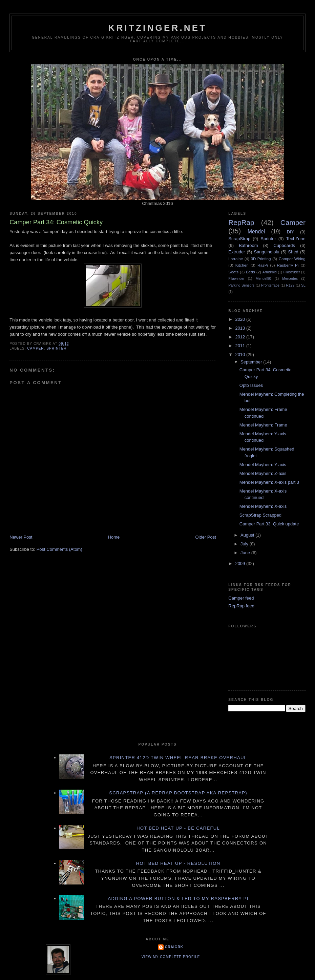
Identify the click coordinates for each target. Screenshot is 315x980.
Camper (35, 348)
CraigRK (174, 947)
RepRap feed (241, 606)
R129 (290, 285)
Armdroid (270, 272)
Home (114, 537)
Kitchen (242, 265)
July (245, 544)
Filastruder (292, 272)
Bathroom (248, 245)
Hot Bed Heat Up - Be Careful (178, 828)
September (252, 362)
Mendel (256, 232)
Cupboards (284, 245)
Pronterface (270, 285)
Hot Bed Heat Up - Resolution (178, 863)
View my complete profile (171, 957)
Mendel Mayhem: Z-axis (263, 473)
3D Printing (261, 259)
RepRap (241, 222)
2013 (241, 328)
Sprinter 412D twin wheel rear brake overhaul (178, 758)
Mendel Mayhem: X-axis (263, 506)
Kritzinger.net (158, 28)
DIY (291, 232)
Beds (250, 272)
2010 (241, 355)
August (248, 535)
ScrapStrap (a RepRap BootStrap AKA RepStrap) (178, 793)
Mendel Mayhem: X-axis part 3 (269, 482)
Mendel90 (264, 279)
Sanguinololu (266, 252)
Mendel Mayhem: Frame (263, 425)
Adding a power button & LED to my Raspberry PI (178, 899)
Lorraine (236, 259)
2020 (241, 319)
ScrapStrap (239, 239)
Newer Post (21, 537)
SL (303, 285)
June (246, 553)
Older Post (205, 537)
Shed (293, 252)
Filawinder (236, 279)
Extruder (237, 252)
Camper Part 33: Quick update (269, 524)
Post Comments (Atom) (59, 549)
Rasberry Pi (288, 265)
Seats (233, 272)
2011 (241, 346)
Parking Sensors (241, 285)
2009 (241, 564)
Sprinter (56, 348)
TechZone (296, 239)
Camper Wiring (292, 259)
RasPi (263, 265)
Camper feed (241, 598)
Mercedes (290, 279)
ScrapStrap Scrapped (260, 515)
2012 (241, 337)
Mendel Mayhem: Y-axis (263, 465)
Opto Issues (251, 385)
